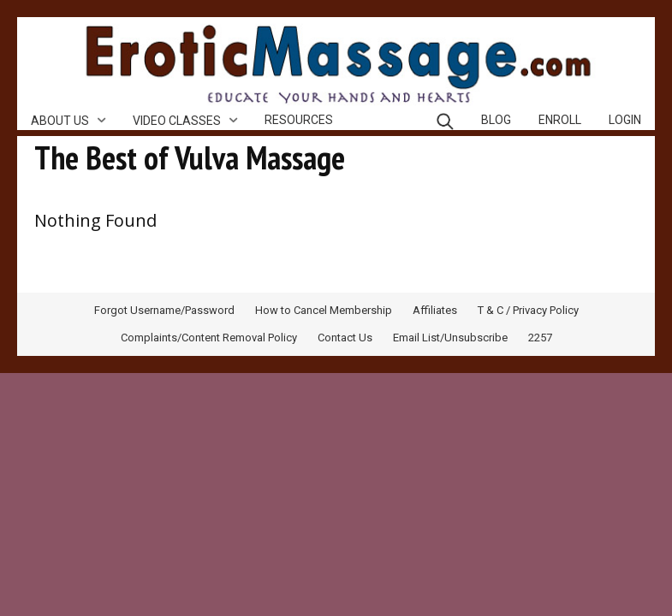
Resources (299, 120)
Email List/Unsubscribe (450, 338)
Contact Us (345, 338)
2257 (540, 338)
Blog (496, 120)
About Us (60, 121)
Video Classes (177, 121)
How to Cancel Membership (324, 310)
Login (625, 120)
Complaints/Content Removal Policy (209, 338)
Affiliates (435, 310)
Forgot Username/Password (164, 310)
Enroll (560, 120)
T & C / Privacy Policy (528, 310)
